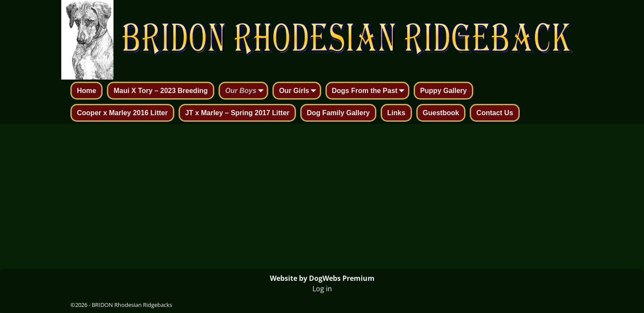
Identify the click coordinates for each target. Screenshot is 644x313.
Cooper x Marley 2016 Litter (122, 113)
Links (396, 113)
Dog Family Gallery (338, 113)
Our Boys (246, 91)
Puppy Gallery (444, 91)
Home (86, 91)
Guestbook (441, 113)
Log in (322, 289)
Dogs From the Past (370, 91)
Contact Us (495, 113)
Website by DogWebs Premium (322, 278)
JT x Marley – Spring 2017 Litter (237, 113)
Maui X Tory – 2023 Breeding (161, 91)
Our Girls (299, 91)
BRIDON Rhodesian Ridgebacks (132, 305)
